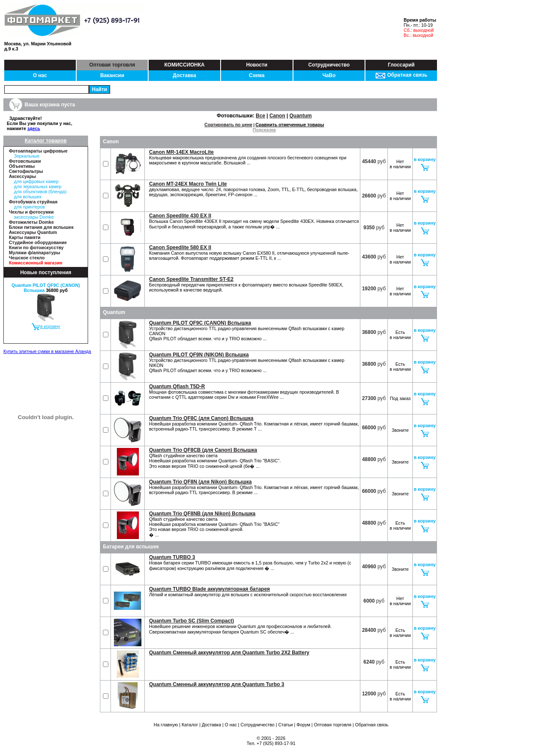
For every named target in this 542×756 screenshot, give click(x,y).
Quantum (301, 116)
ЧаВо (329, 75)
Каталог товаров (46, 141)
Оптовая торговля (112, 65)
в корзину (46, 326)
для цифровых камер (36, 181)
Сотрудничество (329, 65)
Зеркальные (27, 156)
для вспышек (28, 197)
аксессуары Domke (34, 217)
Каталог (190, 725)
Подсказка (264, 130)
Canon (277, 116)
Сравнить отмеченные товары (290, 125)
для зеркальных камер (38, 186)
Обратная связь (401, 75)
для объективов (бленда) (40, 192)
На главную (166, 725)
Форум (303, 725)
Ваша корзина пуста (50, 105)
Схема (257, 75)
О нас (40, 75)
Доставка (184, 75)
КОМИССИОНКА (184, 65)
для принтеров (29, 207)
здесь (33, 128)
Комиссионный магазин (36, 263)
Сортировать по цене (228, 125)
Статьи (286, 725)
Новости (257, 65)
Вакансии (112, 75)
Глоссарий (401, 65)
